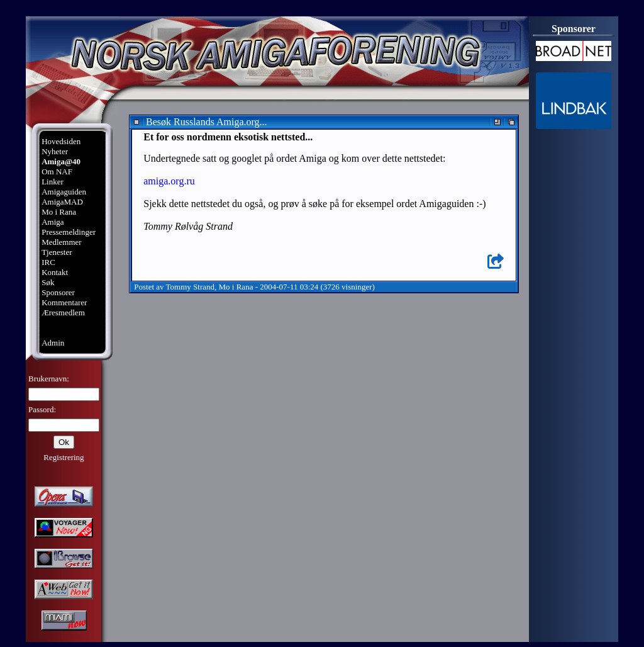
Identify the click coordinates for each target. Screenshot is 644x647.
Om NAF (57, 172)
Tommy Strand (190, 287)
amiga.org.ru (169, 181)
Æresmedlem (63, 312)
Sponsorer (58, 292)
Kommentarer (64, 302)
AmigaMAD (62, 202)
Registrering (64, 457)
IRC (48, 262)
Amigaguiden (64, 192)
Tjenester (57, 252)
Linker (53, 182)
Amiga (53, 222)
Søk (48, 282)
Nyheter (55, 151)
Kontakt (55, 272)
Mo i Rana (59, 212)
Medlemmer (62, 242)
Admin (53, 343)
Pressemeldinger (69, 232)
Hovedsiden (61, 141)
